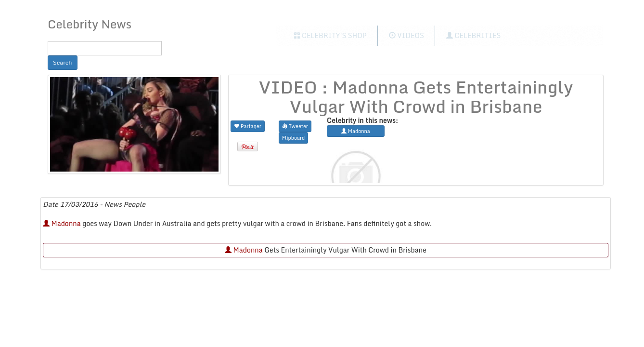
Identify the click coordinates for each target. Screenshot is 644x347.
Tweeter (295, 126)
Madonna (62, 223)
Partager (248, 126)
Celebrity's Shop (330, 35)
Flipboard (293, 138)
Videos (406, 35)
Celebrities (473, 35)
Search (63, 62)
